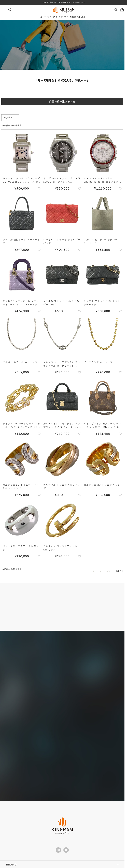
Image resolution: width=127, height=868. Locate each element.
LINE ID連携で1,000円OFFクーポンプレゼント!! (64, 2)
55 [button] (105, 571)
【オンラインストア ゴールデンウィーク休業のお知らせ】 (62, 17)
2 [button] (87, 571)
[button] (120, 571)
